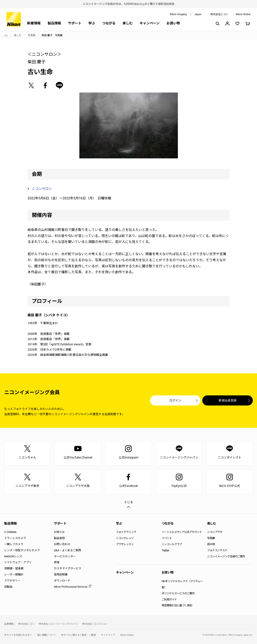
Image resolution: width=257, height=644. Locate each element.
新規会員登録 (228, 400)
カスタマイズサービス (68, 568)
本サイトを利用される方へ (18, 635)
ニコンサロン (42, 189)
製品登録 (59, 538)
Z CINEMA (10, 532)
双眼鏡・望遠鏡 (14, 568)
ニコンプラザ (215, 532)
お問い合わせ (62, 544)
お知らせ (59, 532)
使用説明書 (61, 574)
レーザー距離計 (14, 574)
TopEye (165, 550)
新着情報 (34, 23)
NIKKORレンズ (13, 556)
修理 (57, 562)
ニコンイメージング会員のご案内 (226, 556)
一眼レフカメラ (14, 544)
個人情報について (47, 635)
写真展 (32, 35)
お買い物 (173, 23)
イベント (167, 538)
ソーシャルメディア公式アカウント (182, 532)
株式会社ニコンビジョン (95, 624)
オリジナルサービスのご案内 (178, 593)
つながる (109, 23)
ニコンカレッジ (125, 538)
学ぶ (92, 23)
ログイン (175, 400)
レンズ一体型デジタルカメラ (22, 550)
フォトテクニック (126, 532)
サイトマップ (108, 635)
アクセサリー (12, 581)
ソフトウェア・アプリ (18, 562)
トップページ (6, 36)
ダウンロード (62, 581)
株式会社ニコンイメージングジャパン (58, 624)
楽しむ (128, 23)
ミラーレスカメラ (15, 538)
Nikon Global (243, 14)
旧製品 (8, 587)
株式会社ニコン (219, 14)
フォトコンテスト (217, 550)
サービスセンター (65, 556)
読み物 (211, 544)
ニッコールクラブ (172, 544)
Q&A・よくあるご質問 (67, 550)
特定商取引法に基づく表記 (177, 605)
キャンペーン (150, 23)
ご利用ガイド (169, 600)
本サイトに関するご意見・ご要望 (78, 635)
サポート (75, 23)
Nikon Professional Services (71, 587)
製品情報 (54, 23)
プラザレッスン (125, 544)
